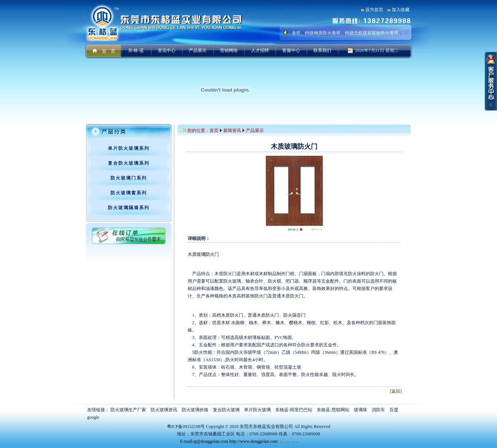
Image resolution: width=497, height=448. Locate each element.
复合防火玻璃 (226, 410)
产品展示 (198, 50)
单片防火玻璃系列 (129, 148)
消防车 (378, 410)
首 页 (109, 51)
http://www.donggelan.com (254, 441)
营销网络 (229, 50)
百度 (394, 410)
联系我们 (322, 50)
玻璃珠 (361, 410)
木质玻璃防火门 (203, 254)
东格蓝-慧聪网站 (333, 410)
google (93, 417)
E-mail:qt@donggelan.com (204, 441)
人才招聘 (260, 50)
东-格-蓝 (136, 50)
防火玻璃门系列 (129, 178)
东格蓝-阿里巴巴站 (294, 410)
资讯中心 (167, 50)
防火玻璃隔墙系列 (129, 208)
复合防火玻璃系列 (129, 163)
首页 (214, 131)
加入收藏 (401, 10)
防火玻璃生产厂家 (128, 410)
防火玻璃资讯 (164, 410)
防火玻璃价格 (195, 410)
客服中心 (291, 50)
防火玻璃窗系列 (129, 193)
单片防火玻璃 (257, 410)
